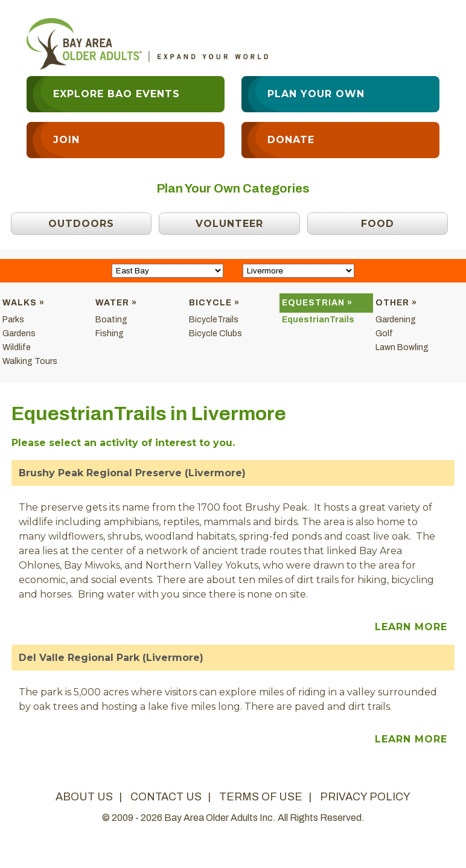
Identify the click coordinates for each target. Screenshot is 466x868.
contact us (166, 797)
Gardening (396, 320)
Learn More (411, 627)
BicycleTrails (214, 320)
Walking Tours (30, 361)
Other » (396, 303)
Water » (116, 303)
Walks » (24, 303)
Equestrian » (317, 303)
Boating (111, 320)
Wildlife (17, 347)
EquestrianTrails (318, 320)
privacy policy (365, 797)
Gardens (19, 333)
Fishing (110, 333)
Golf (384, 333)
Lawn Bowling (402, 347)
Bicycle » (214, 303)
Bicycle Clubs (215, 333)
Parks (13, 320)
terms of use (261, 797)
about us (84, 797)
